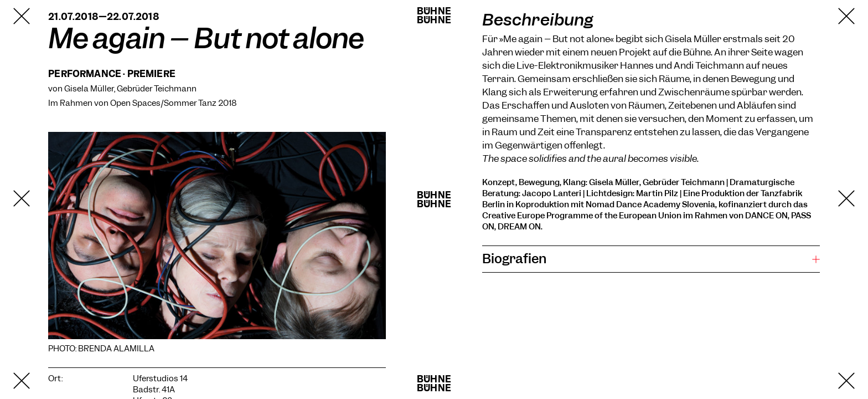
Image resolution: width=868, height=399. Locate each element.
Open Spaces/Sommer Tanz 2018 (174, 103)
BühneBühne (434, 16)
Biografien (514, 259)
